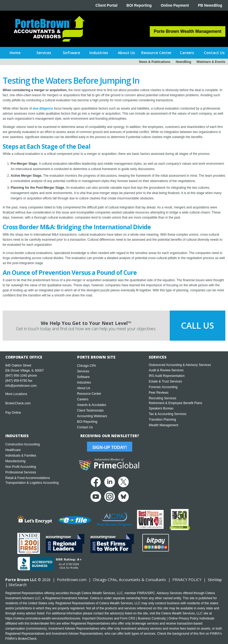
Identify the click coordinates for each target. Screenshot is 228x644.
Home (15, 53)
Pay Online (13, 413)
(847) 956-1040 (16, 376)
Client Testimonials (90, 410)
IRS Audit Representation (167, 376)
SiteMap (215, 580)
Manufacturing (15, 461)
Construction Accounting (22, 444)
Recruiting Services (162, 398)
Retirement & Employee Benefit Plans (175, 403)
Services (83, 371)
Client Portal (106, 5)
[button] (44, 53)
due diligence (43, 108)
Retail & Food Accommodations (28, 478)
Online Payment (175, 5)
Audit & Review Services (166, 370)
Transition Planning (162, 420)
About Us (84, 388)
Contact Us (85, 427)
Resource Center (89, 394)
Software (83, 377)
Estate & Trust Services (165, 381)
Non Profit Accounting (21, 467)
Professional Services (21, 472)
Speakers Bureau (161, 408)
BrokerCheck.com (18, 403)
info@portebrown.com (21, 386)
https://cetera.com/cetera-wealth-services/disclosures (43, 618)
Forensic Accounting (163, 387)
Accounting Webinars (92, 416)
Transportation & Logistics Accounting (32, 483)
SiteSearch (18, 585)
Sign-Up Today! (110, 447)
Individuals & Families (21, 456)
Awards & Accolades (92, 405)
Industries (84, 383)
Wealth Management (163, 425)
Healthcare (13, 450)
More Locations (16, 394)
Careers (83, 399)
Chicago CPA (87, 366)
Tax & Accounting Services (167, 414)
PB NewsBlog (210, 5)
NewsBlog (184, 62)
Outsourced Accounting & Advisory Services (180, 365)
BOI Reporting (139, 5)
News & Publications (155, 62)
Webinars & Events (211, 62)
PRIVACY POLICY (187, 580)
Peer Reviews (159, 393)
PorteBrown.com (72, 580)
